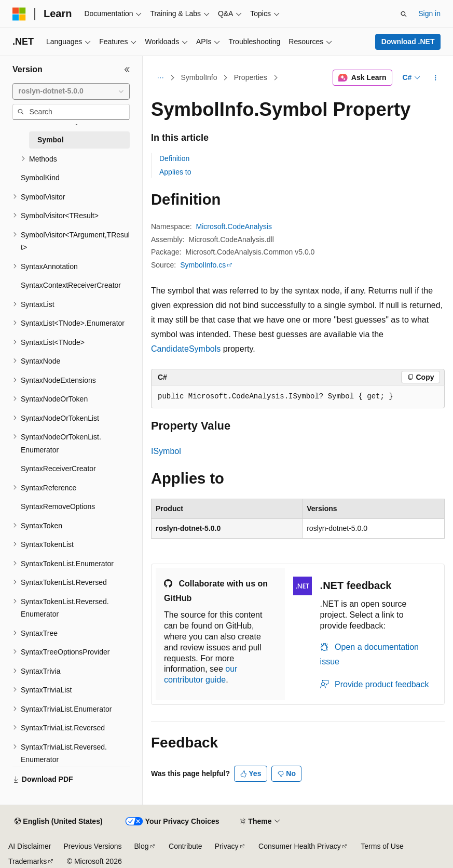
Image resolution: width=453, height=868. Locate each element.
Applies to (175, 172)
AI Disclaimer (30, 846)
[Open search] (404, 14)
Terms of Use (382, 846)
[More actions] (436, 78)
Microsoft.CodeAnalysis (234, 226)
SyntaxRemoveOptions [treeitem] (58, 506)
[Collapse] (127, 70)
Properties (251, 77)
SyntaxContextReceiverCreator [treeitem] (71, 285)
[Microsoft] (19, 14)
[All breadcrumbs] (160, 78)
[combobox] (71, 91)
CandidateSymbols (186, 349)
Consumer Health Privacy (300, 846)
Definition (174, 158)
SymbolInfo (199, 77)
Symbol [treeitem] (51, 140)
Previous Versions (92, 846)
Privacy (227, 846)
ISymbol (166, 451)
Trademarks (28, 861)
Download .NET (408, 42)
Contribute (186, 846)
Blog (142, 846)
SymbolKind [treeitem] (40, 178)
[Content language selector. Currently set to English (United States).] (58, 822)
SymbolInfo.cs (203, 265)
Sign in (429, 14)
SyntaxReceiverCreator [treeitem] (58, 469)
